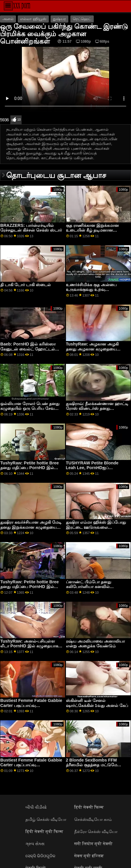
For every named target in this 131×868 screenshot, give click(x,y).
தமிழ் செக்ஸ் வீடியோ (46, 819)
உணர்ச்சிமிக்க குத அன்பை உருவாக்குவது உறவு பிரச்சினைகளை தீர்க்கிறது (91, 290)
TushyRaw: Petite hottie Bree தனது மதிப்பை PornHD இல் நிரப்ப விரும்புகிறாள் (30, 468)
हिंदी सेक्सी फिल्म (89, 807)
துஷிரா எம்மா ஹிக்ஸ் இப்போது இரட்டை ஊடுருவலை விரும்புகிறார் (96, 527)
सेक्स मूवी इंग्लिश (89, 856)
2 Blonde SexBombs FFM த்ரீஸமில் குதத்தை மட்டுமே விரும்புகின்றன (92, 765)
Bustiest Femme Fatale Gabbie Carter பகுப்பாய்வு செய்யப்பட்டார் (31, 705)
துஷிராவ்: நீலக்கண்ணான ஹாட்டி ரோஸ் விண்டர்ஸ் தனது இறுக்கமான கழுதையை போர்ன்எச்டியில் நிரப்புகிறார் (97, 411)
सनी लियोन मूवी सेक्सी (93, 844)
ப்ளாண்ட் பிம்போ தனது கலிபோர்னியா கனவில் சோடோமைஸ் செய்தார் (89, 587)
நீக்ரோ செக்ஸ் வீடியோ (96, 832)
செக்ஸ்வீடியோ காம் (93, 819)
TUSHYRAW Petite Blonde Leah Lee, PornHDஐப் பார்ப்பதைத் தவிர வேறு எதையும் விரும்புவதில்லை (97, 470)
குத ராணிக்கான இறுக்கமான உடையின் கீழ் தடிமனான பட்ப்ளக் (92, 230)
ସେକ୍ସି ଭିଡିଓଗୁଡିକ (40, 856)
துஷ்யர (59, 19)
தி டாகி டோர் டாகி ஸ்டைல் (26, 285)
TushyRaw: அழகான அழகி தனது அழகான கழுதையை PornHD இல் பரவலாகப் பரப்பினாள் (92, 351)
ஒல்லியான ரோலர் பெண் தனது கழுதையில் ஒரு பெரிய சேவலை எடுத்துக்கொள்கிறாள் (31, 408)
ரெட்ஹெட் (82, 19)
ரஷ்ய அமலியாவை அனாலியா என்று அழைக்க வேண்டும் (95, 644)
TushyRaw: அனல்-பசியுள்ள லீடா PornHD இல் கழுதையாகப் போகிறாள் (31, 646)
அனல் (8, 19)
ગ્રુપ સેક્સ (35, 844)
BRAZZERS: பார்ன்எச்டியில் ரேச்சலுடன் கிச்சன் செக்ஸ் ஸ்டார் (31, 228)
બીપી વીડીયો (36, 807)
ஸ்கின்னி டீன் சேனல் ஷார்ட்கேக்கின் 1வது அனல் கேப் (97, 703)
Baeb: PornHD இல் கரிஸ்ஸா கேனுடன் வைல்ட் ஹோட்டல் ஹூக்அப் (28, 349)
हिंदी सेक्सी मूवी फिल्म (44, 832)
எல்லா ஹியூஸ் (33, 19)
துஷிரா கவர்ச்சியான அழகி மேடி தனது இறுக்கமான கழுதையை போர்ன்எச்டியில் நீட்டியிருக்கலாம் (32, 527)
